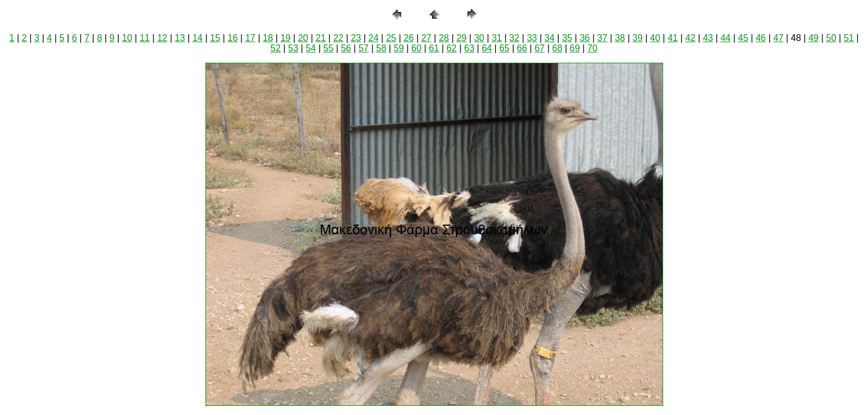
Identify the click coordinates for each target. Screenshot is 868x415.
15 (215, 38)
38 (620, 38)
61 (434, 48)
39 (637, 38)
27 (426, 38)
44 (725, 38)
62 (451, 48)
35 (567, 38)
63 (469, 48)
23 (356, 38)
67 (540, 48)
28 (444, 38)
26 (409, 38)
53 (293, 48)
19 (285, 38)
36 (585, 38)
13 (180, 38)
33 (532, 38)
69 (575, 48)
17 (251, 38)
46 (761, 38)
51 (849, 38)
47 (778, 38)
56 (346, 48)
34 (550, 38)
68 (558, 48)
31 (497, 38)
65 (504, 48)
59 (399, 48)
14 (197, 38)
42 (691, 38)
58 (381, 48)
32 (514, 38)
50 (831, 38)
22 (338, 38)
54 (311, 48)
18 (268, 38)
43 (708, 38)
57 (364, 48)
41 (673, 38)
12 (162, 38)
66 (522, 48)
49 (814, 38)
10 (127, 38)
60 (417, 48)
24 (374, 38)
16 (233, 38)
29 (462, 38)
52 (276, 48)
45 (743, 38)
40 (655, 38)
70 (592, 48)
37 (603, 38)
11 (145, 38)
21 (321, 38)
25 (391, 38)
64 (487, 48)
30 (479, 38)
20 (303, 38)
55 (329, 48)
